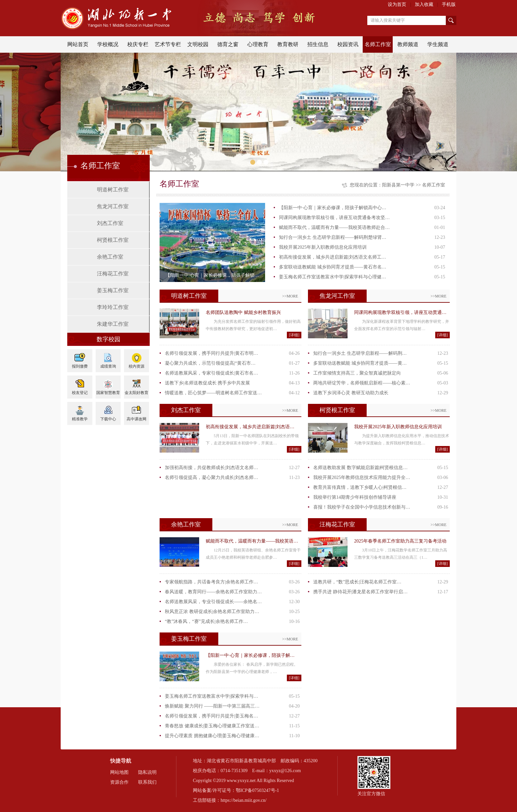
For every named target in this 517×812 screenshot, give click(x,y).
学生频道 (438, 44)
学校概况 (108, 44)
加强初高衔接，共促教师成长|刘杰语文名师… (212, 468)
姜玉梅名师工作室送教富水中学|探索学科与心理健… (333, 277)
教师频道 (408, 44)
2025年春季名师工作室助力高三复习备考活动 (400, 541)
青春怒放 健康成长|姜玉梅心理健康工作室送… (212, 726)
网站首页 (78, 44)
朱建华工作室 (113, 324)
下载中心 (108, 419)
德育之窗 (228, 44)
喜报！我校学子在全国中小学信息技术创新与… (362, 507)
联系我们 (147, 782)
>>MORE (290, 296)
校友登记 (80, 393)
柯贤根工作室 (113, 240)
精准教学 (80, 419)
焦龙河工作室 (113, 206)
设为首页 (397, 4)
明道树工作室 (113, 190)
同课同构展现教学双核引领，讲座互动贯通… (400, 312)
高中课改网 (137, 419)
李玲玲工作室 (113, 307)
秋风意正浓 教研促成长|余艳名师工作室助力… (212, 612)
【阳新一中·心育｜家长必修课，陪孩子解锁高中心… (333, 208)
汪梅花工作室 (113, 274)
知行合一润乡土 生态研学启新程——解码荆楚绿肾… (333, 237)
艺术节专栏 (168, 44)
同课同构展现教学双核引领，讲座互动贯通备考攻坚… (334, 218)
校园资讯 (348, 44)
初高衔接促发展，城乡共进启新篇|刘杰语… (250, 427)
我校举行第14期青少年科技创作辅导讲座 (355, 497)
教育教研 (288, 44)
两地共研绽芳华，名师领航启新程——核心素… (362, 383)
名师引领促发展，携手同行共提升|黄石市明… (212, 353)
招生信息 (318, 44)
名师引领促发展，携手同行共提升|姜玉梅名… (212, 716)
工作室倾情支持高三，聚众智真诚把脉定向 (357, 373)
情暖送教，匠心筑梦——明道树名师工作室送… (213, 393)
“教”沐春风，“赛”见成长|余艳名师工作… (206, 621)
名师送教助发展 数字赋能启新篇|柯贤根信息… (360, 468)
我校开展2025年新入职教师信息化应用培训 (323, 247)
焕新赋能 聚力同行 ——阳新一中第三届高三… (212, 706)
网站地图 (119, 772)
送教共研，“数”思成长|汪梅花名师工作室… (357, 582)
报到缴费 (80, 366)
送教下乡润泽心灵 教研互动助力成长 (351, 393)
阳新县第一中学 (398, 185)
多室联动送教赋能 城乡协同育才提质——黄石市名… (333, 267)
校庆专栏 (138, 44)
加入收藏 (424, 4)
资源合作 (119, 782)
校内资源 (137, 366)
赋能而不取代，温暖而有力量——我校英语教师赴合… (334, 227)
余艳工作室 (110, 257)
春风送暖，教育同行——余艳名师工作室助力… (213, 592)
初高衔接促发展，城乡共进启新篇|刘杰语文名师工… (333, 257)
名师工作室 (378, 44)
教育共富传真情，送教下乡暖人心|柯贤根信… (360, 487)
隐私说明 (147, 772)
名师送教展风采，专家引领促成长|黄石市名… (212, 373)
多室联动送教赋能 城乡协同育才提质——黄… (360, 363)
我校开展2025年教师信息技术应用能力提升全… (362, 477)
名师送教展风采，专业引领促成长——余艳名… (213, 602)
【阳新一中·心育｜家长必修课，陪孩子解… (250, 655)
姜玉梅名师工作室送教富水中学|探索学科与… (212, 696)
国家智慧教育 (108, 393)
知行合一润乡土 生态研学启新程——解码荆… (360, 353)
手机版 (449, 4)
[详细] (294, 335)
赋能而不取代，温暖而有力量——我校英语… (252, 541)
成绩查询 (108, 366)
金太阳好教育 (137, 393)
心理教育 (258, 44)
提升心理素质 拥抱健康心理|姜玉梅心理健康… (212, 736)
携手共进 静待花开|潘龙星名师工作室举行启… (360, 592)
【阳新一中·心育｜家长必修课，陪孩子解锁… (212, 275)
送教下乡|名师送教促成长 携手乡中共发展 (207, 383)
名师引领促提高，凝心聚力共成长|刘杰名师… (212, 477)
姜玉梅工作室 (113, 290)
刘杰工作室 (110, 223)
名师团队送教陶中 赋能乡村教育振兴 (243, 312)
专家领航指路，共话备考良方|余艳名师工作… (212, 582)
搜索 (451, 20)
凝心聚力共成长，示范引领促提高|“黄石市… (210, 363)
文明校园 (198, 44)
